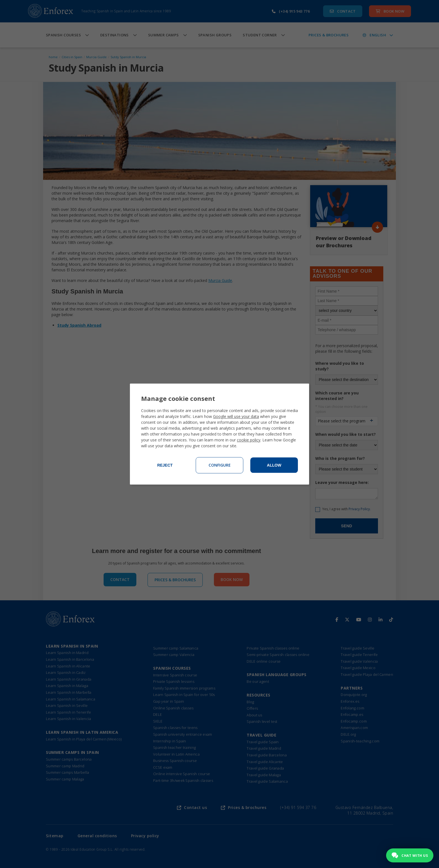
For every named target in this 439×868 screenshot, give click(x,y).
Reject (165, 465)
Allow (274, 465)
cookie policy (249, 440)
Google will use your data (236, 416)
